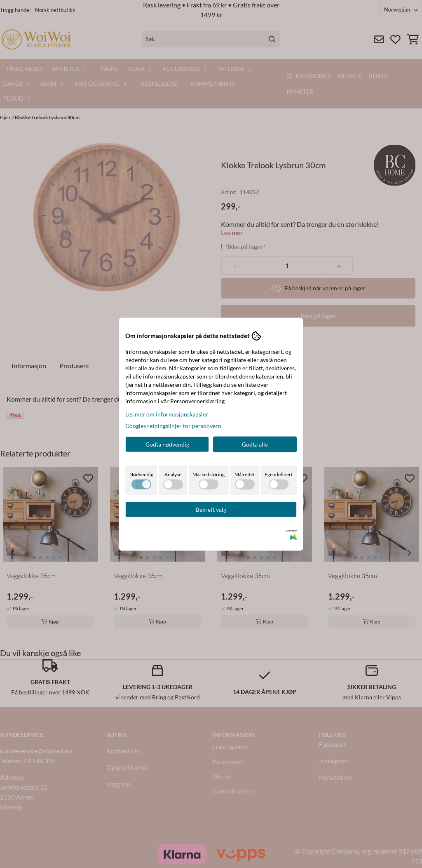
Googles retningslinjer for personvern (173, 425)
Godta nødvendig (167, 444)
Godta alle (255, 444)
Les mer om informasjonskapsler (167, 414)
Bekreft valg (211, 509)
